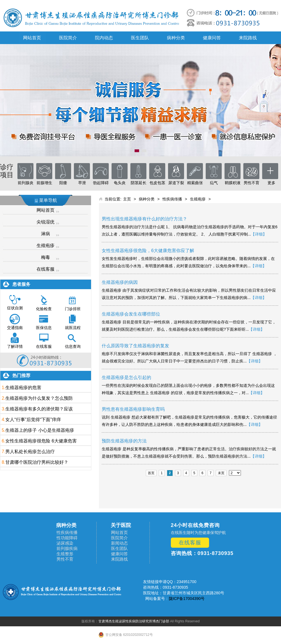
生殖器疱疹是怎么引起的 (126, 377)
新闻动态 (119, 543)
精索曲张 (195, 183)
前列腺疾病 (67, 548)
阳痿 (63, 183)
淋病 (46, 234)
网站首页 (32, 38)
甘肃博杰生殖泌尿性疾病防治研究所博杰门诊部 (134, 621)
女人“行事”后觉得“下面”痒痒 (33, 420)
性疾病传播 (172, 199)
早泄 (82, 183)
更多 (271, 183)
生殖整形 (65, 554)
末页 (221, 473)
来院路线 (248, 38)
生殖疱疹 (46, 246)
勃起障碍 (101, 183)
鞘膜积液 (233, 183)
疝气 (214, 183)
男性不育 (251, 183)
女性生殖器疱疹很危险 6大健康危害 (41, 441)
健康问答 (212, 38)
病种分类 (176, 38)
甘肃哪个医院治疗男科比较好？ (37, 462)
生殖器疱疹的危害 (23, 388)
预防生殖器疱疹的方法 (124, 441)
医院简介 (68, 38)
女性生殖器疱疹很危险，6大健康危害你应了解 (148, 251)
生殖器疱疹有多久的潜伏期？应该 (39, 409)
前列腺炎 (26, 183)
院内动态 (104, 38)
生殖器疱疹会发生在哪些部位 (131, 314)
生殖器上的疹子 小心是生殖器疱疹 (40, 430)
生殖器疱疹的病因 (120, 282)
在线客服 (46, 269)
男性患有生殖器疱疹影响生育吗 (133, 409)
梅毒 (46, 257)
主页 (127, 199)
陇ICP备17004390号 (187, 599)
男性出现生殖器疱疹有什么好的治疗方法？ (144, 219)
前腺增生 (44, 183)
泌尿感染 (65, 543)
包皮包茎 (157, 183)
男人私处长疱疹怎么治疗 (30, 452)
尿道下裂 (176, 183)
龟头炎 (120, 183)
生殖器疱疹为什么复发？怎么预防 (39, 398)
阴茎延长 (139, 183)
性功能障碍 (67, 538)
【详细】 (259, 234)
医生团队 (140, 38)
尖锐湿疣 (46, 222)
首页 (151, 473)
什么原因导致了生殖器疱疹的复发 (135, 346)
